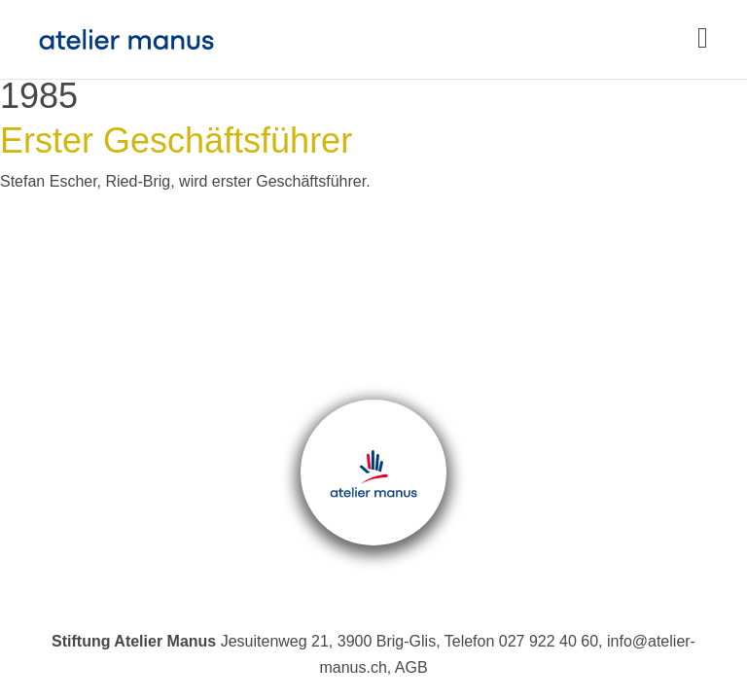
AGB (411, 667)
